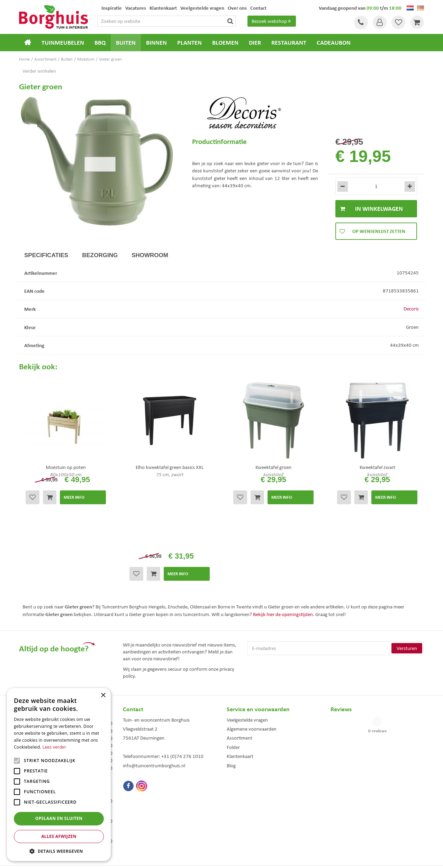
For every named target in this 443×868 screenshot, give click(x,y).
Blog (231, 696)
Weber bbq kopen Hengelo (249, 815)
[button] (59, 851)
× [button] (103, 695)
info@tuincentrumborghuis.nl (154, 696)
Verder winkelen (39, 71)
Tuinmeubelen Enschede (143, 815)
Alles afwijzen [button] (59, 836)
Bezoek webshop (272, 21)
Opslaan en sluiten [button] (59, 818)
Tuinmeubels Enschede (142, 808)
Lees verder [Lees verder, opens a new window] (55, 747)
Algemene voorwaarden (252, 660)
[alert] (59, 775)
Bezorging (100, 255)
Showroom (150, 255)
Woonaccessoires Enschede (146, 822)
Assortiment (239, 669)
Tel (360, 22)
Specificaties (46, 255)
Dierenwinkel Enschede (246, 808)
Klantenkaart (240, 687)
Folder (233, 678)
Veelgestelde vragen (247, 651)
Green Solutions (223, 857)
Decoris (411, 309)
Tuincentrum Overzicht (261, 857)
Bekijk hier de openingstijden (283, 545)
